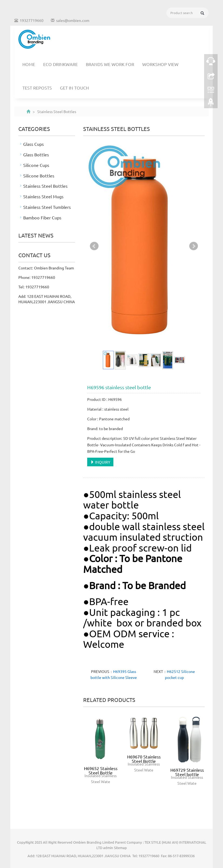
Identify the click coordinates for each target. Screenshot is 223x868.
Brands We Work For (110, 64)
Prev (94, 246)
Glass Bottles (36, 154)
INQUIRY (100, 462)
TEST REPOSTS (37, 88)
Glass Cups (33, 144)
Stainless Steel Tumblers (47, 207)
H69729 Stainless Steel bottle (187, 772)
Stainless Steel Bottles (45, 186)
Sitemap (120, 848)
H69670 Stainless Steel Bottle (144, 759)
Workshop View (160, 64)
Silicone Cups (36, 165)
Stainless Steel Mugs (43, 196)
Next (194, 246)
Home (29, 64)
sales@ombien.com (73, 20)
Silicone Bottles (39, 176)
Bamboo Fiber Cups (42, 217)
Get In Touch (74, 88)
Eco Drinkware (60, 64)
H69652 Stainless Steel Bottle (101, 770)
